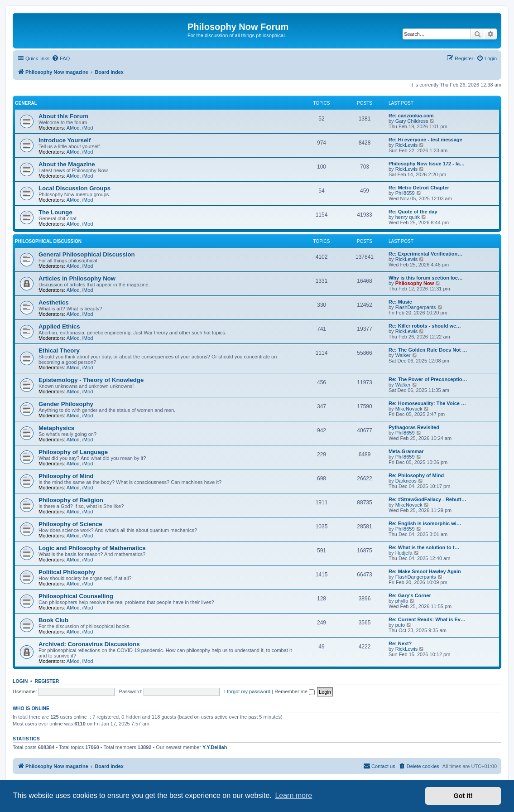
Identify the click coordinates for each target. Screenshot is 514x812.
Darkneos (406, 481)
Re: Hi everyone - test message (425, 140)
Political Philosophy (67, 572)
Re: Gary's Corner (410, 595)
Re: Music (400, 302)
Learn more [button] (293, 795)
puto (400, 625)
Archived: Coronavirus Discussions (89, 644)
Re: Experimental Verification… (425, 254)
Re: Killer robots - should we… (425, 326)
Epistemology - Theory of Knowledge (91, 380)
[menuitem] (61, 58)
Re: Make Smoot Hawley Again (425, 571)
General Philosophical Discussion (87, 254)
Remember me (295, 691)
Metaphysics (56, 428)
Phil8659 (405, 193)
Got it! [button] (463, 796)
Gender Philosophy (66, 404)
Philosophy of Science (70, 524)
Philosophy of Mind (66, 476)
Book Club (53, 620)
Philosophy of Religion (71, 500)
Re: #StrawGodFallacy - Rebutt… (428, 499)
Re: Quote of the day (413, 212)
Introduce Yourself (65, 140)
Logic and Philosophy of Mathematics (92, 548)
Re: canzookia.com (411, 116)
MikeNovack (409, 409)
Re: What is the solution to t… (424, 547)
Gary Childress (412, 121)
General (26, 103)
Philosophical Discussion (48, 241)
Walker (403, 355)
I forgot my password (247, 691)
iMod (88, 128)
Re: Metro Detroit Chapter (419, 188)
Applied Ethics (59, 326)
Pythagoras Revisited (414, 427)
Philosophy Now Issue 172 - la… (427, 164)
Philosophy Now (415, 283)
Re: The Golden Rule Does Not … (428, 350)
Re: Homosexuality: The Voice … (427, 403)
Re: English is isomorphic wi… (425, 523)
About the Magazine (67, 164)
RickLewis (407, 145)
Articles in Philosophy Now (77, 278)
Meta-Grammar (406, 451)
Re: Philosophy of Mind (416, 475)
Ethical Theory (59, 350)
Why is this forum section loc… (426, 278)
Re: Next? (400, 643)
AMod (73, 128)
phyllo (402, 601)
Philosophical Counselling (76, 596)
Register (47, 681)
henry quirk (408, 217)
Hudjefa (404, 553)
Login (20, 681)
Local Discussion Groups (74, 188)
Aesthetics (54, 302)
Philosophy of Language (73, 452)
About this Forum (63, 116)
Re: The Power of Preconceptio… (428, 379)
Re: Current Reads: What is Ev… (427, 619)
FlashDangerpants (416, 307)
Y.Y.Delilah (215, 747)
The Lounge (55, 212)
